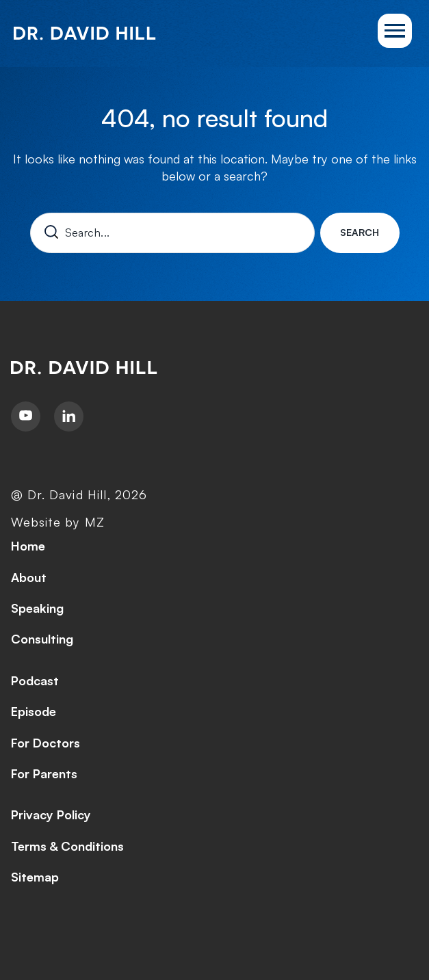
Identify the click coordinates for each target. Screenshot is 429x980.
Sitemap (35, 877)
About (29, 577)
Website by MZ (58, 522)
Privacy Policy (51, 815)
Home (28, 546)
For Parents (44, 773)
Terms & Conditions (67, 846)
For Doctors (45, 743)
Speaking (37, 608)
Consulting (42, 639)
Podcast (35, 680)
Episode (34, 711)
